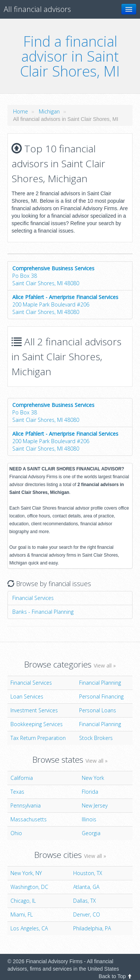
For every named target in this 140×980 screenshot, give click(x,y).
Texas (17, 792)
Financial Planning (100, 683)
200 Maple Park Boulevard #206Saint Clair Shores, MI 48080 (65, 304)
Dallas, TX (85, 901)
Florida (90, 792)
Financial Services (33, 598)
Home (21, 111)
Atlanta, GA (86, 887)
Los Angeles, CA (29, 928)
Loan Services (27, 696)
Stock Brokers (96, 738)
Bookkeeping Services (37, 724)
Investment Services (34, 710)
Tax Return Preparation (38, 738)
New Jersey (95, 805)
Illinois (89, 819)
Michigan (49, 111)
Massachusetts (29, 819)
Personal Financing (101, 696)
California (22, 778)
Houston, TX (88, 873)
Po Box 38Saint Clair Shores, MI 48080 (53, 276)
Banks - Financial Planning (43, 612)
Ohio (16, 833)
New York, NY (26, 873)
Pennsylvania (26, 805)
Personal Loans (98, 710)
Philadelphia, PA (92, 928)
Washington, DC (29, 887)
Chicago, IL (23, 901)
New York (93, 778)
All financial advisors (37, 9)
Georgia (91, 833)
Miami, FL (22, 914)
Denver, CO (87, 914)
